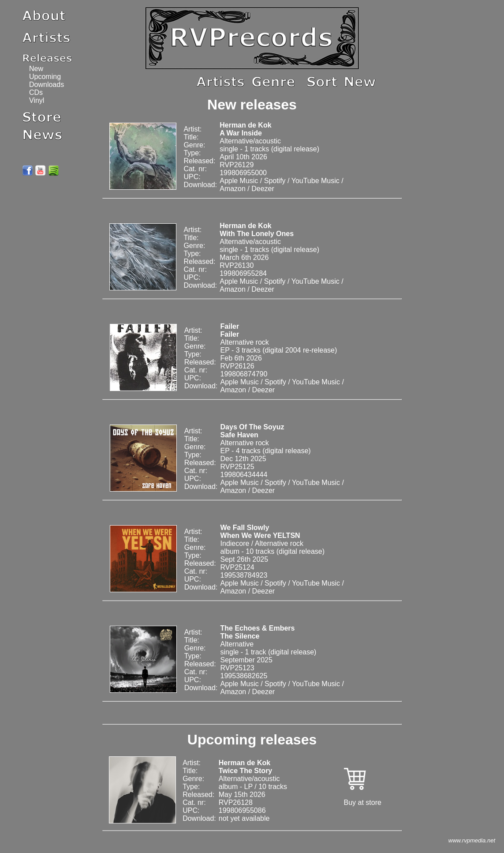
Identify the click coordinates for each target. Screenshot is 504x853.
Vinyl (37, 100)
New (36, 69)
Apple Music (239, 181)
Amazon (233, 189)
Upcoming (45, 77)
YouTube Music (315, 181)
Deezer (263, 189)
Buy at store (363, 802)
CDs (36, 92)
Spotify (275, 181)
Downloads (47, 85)
